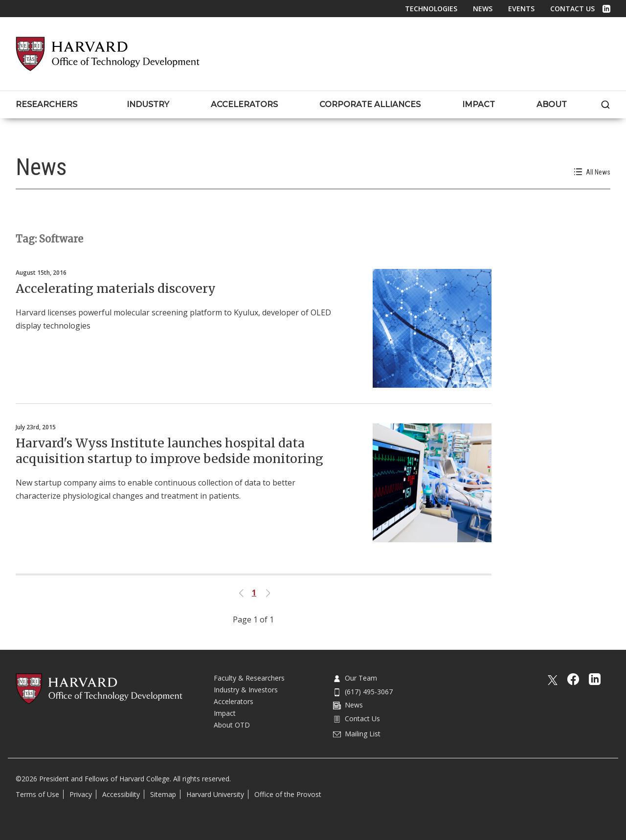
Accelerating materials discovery (116, 288)
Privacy (81, 794)
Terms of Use (37, 794)
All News (592, 172)
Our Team (355, 678)
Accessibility (121, 794)
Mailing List (357, 734)
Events (521, 9)
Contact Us (572, 9)
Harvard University (215, 794)
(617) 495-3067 (363, 692)
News (483, 9)
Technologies (431, 9)
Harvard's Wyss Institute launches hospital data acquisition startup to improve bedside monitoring (169, 451)
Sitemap (163, 794)
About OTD (232, 725)
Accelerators (234, 701)
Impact (225, 713)
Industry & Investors (246, 690)
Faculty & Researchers (249, 678)
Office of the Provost (288, 794)
